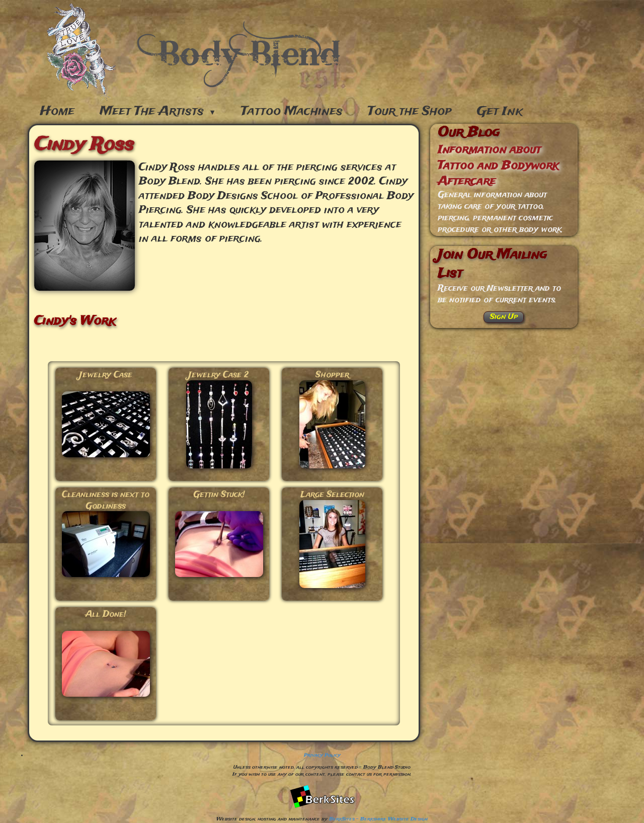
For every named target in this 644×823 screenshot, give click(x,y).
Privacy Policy (322, 755)
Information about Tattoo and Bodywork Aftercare (498, 166)
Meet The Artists (158, 112)
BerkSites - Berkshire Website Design (378, 819)
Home (57, 112)
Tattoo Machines (292, 112)
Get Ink (500, 112)
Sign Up (504, 317)
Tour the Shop (410, 112)
